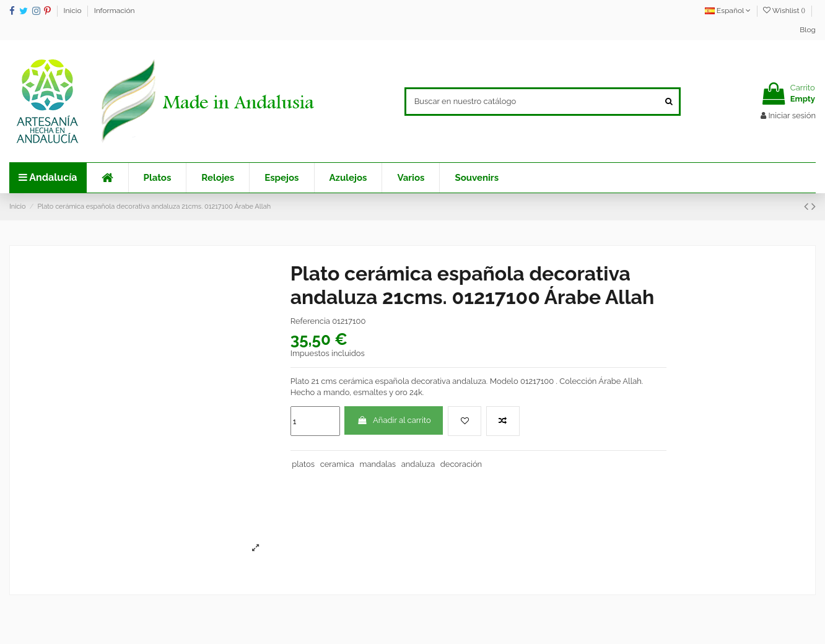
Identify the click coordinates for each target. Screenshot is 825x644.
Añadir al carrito (394, 420)
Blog (808, 30)
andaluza (418, 464)
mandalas (378, 464)
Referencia (310, 321)
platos (303, 464)
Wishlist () (785, 11)
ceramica (337, 464)
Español (728, 11)
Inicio (74, 11)
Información (115, 11)
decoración (461, 464)
